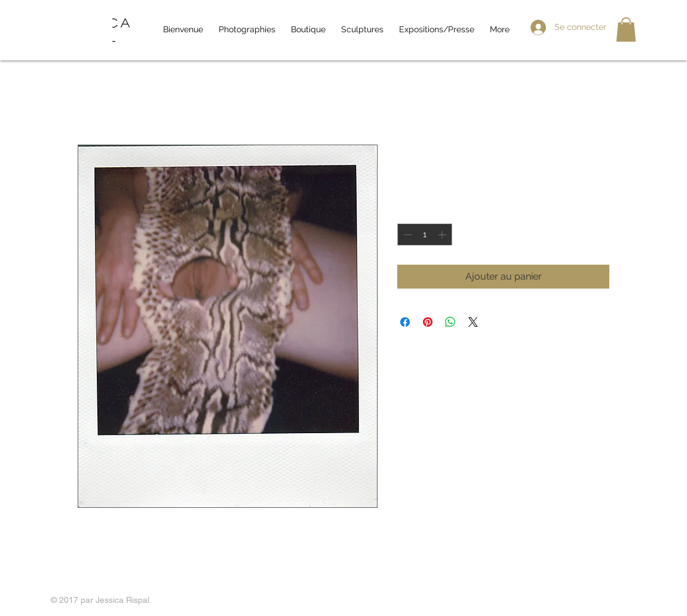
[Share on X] (473, 322)
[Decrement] (407, 235)
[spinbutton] (425, 235)
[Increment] (443, 235)
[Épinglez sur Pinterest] (428, 322)
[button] (626, 30)
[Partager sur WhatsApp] (450, 322)
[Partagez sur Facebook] (405, 322)
